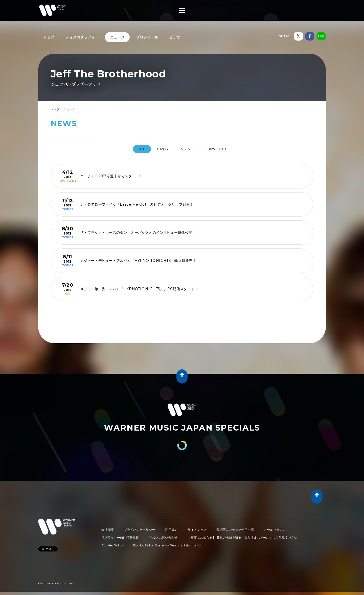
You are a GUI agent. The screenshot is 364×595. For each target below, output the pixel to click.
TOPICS (159, 149)
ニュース (117, 37)
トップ (49, 37)
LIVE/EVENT (189, 149)
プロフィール (147, 37)
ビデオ (175, 37)
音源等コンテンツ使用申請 (235, 528)
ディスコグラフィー (82, 37)
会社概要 (108, 528)
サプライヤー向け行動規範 (120, 535)
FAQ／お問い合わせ (163, 535)
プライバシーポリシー (139, 528)
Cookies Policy (112, 543)
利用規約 (171, 528)
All (134, 149)
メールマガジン (275, 528)
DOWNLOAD (224, 149)
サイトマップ (197, 528)
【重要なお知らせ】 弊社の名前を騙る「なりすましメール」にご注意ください (243, 535)
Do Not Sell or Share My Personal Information (168, 543)
